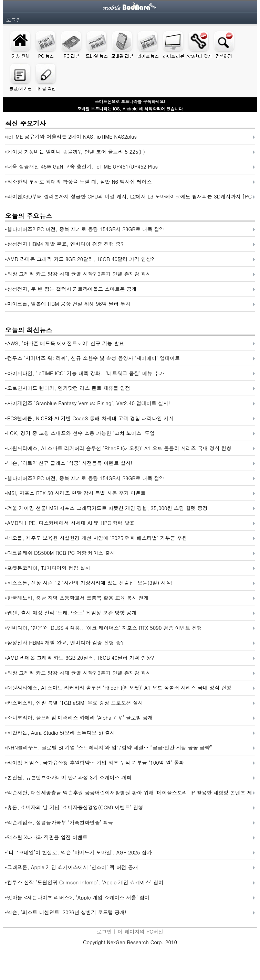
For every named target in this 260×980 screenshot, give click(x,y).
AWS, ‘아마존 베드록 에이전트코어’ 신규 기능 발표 (66, 343)
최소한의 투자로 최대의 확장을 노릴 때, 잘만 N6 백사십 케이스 (80, 181)
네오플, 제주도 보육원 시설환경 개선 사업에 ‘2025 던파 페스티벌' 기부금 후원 (97, 538)
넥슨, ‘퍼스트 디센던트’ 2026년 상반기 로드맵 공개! (67, 912)
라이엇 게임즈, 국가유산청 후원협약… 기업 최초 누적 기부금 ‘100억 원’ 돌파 (96, 762)
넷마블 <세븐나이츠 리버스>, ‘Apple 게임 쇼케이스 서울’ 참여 (78, 897)
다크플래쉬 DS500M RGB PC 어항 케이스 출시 (61, 553)
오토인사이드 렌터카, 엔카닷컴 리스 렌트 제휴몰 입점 (69, 388)
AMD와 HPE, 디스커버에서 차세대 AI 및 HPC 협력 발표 (71, 523)
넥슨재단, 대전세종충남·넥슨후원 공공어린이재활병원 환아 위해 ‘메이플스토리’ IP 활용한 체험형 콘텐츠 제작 (130, 794)
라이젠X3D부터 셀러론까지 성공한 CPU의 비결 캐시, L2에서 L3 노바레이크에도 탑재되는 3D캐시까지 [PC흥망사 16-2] (129, 198)
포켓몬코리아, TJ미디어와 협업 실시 (49, 568)
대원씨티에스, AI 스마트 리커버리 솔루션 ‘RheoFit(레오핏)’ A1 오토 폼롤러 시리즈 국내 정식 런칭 (119, 448)
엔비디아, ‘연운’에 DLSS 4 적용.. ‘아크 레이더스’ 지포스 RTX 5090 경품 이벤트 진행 (105, 628)
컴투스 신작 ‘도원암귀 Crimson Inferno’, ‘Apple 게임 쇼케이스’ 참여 (85, 882)
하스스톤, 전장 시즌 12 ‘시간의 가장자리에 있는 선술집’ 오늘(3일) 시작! (90, 583)
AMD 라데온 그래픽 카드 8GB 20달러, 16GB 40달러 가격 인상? (81, 259)
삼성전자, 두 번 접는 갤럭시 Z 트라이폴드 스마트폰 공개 (72, 289)
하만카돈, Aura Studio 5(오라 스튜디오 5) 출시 (61, 733)
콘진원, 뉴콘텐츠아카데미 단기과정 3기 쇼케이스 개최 (69, 777)
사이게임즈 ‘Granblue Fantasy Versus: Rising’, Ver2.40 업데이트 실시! (89, 403)
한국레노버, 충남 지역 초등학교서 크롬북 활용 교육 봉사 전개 (78, 598)
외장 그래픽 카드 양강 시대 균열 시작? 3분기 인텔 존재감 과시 (79, 274)
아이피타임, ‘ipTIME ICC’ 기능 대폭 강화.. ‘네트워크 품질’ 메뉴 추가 (86, 373)
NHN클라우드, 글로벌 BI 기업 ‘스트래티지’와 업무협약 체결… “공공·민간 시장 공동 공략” (110, 747)
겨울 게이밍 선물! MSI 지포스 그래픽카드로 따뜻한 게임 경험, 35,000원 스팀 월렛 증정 (107, 508)
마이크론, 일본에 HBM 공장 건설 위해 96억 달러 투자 (69, 304)
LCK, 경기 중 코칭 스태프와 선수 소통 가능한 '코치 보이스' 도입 (81, 433)
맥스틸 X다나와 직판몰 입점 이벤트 (48, 837)
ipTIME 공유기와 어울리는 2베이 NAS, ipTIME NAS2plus (72, 136)
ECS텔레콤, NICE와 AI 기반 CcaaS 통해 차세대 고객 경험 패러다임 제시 (91, 418)
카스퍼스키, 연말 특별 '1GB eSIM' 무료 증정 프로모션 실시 (75, 703)
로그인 (14, 19)
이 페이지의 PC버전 (141, 931)
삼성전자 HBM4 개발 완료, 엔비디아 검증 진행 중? (65, 244)
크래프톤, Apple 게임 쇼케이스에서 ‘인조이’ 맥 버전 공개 (73, 867)
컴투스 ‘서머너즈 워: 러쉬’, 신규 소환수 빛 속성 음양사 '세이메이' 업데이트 (94, 358)
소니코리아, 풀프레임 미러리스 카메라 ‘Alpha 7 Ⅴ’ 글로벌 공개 (80, 717)
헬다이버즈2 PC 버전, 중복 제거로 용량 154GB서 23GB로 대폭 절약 (86, 229)
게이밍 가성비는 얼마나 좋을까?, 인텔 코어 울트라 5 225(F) (76, 152)
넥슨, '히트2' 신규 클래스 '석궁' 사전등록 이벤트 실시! (70, 463)
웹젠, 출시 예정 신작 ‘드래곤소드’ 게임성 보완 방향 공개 (72, 612)
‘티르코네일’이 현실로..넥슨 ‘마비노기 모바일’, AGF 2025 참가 (80, 852)
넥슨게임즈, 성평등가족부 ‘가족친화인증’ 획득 (60, 822)
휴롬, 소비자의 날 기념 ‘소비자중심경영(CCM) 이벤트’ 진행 (75, 807)
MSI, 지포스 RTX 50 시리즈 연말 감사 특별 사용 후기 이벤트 (76, 493)
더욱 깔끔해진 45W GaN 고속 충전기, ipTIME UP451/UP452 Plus (82, 166)
